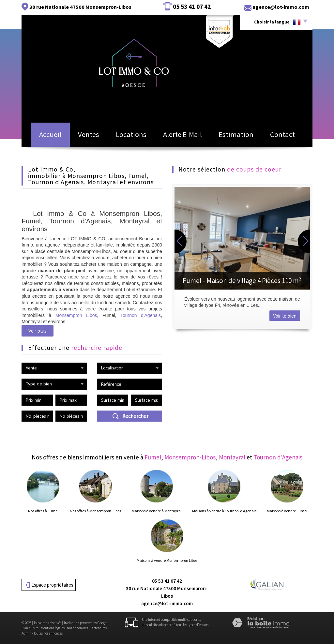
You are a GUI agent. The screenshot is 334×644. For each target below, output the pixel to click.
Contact (290, 136)
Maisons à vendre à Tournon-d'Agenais (224, 511)
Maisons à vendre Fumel (287, 511)
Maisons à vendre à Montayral (157, 511)
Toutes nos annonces (48, 633)
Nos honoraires (77, 628)
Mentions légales (53, 628)
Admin (26, 633)
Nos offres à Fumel (43, 511)
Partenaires (99, 628)
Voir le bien (285, 316)
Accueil (43, 136)
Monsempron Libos (76, 315)
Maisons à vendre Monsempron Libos (167, 561)
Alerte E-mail (186, 136)
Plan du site (30, 628)
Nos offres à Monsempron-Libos (95, 511)
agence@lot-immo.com (281, 7)
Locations (133, 136)
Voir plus (38, 331)
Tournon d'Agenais (141, 315)
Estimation (240, 136)
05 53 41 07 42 (167, 581)
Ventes (86, 136)
